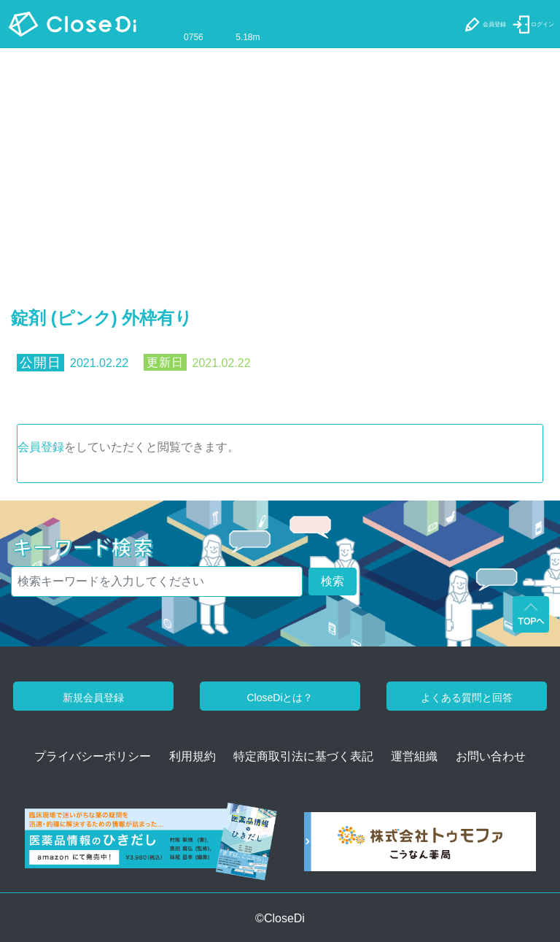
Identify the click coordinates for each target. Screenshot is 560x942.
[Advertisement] (280, 158)
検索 (332, 581)
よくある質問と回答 (467, 698)
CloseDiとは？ (280, 698)
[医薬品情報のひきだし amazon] (151, 847)
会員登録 (41, 447)
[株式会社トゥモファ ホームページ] (420, 847)
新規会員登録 (93, 698)
